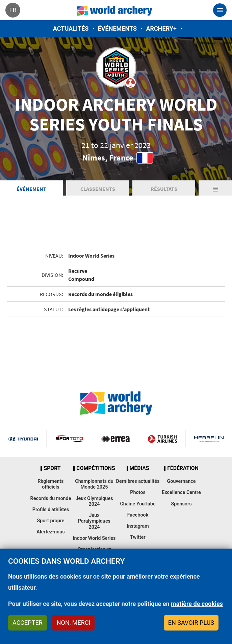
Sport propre (50, 521)
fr (13, 10)
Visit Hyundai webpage (23, 439)
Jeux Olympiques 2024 (94, 501)
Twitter (138, 537)
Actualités (71, 28)
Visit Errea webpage (116, 439)
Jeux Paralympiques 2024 (94, 521)
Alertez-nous (50, 532)
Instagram (138, 526)
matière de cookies (197, 604)
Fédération (183, 468)
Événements (117, 28)
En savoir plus (191, 623)
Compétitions (96, 468)
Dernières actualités (138, 481)
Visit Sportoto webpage (70, 439)
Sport (52, 468)
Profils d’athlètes (51, 510)
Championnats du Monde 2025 (94, 484)
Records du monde (51, 499)
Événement (31, 189)
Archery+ (161, 28)
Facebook (138, 515)
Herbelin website (209, 439)
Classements (98, 189)
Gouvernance (181, 481)
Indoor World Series (94, 538)
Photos (138, 492)
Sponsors (181, 504)
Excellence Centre (181, 492)
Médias (139, 468)
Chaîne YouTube (138, 504)
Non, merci (74, 623)
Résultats (164, 189)
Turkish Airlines (162, 439)
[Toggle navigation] (220, 10)
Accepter (28, 623)
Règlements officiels (50, 484)
